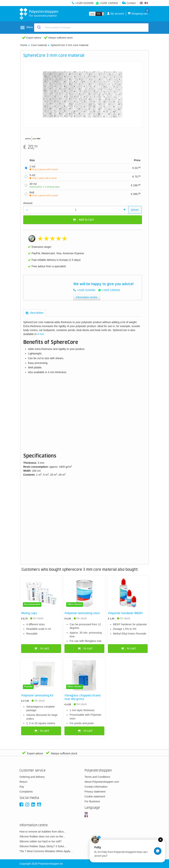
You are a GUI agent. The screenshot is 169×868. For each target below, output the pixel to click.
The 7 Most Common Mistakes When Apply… (46, 851)
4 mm (41, 334)
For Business (92, 801)
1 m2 (44, 168)
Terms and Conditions (97, 777)
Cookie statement (95, 796)
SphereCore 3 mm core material (69, 45)
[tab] (35, 313)
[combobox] (91, 28)
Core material (39, 45)
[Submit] (39, 28)
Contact (129, 3)
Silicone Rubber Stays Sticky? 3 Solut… (43, 846)
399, (136, 194)
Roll (44, 194)
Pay (22, 787)
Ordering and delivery (32, 777)
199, (136, 185)
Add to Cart (83, 220)
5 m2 (43, 177)
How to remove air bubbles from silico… (43, 832)
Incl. (99, 14)
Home (24, 45)
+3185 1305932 (109, 3)
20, (136, 168)
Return (23, 782)
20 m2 (45, 185)
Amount (28, 203)
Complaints (26, 792)
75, (136, 176)
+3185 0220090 (84, 3)
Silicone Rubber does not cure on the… (43, 836)
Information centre (86, 297)
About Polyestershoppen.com (102, 782)
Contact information (96, 787)
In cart (42, 649)
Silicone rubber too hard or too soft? (41, 841)
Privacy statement (95, 792)
